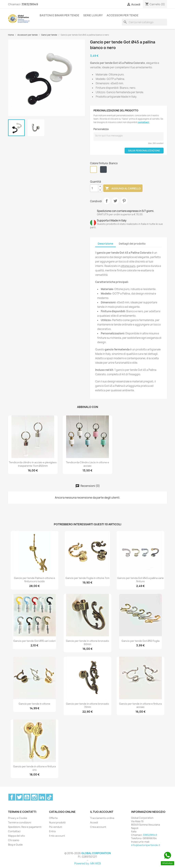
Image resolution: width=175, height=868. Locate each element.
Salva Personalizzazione (144, 151)
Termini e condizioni (20, 822)
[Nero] (104, 170)
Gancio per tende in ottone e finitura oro (34, 768)
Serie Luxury (93, 15)
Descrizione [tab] (105, 244)
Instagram (34, 797)
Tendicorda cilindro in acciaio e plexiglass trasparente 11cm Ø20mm (33, 464)
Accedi (94, 822)
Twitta (115, 201)
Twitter (19, 797)
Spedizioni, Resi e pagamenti (25, 827)
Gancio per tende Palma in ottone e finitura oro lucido (35, 580)
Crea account (98, 827)
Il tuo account (102, 812)
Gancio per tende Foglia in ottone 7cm (87, 578)
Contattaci (14, 831)
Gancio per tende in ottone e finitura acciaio (140, 705)
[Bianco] (94, 170)
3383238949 (30, 4)
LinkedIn (42, 797)
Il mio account (57, 836)
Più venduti (56, 827)
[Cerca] (144, 22)
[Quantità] (94, 188)
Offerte (53, 818)
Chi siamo (14, 840)
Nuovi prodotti (57, 822)
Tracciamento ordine (102, 818)
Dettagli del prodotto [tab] (132, 244)
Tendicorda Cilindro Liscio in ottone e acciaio (87, 464)
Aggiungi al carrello (123, 189)
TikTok (49, 797)
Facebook (12, 797)
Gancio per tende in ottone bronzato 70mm (87, 705)
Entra (52, 831)
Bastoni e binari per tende (59, 15)
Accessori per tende (123, 15)
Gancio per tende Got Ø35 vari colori (34, 641)
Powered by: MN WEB (88, 863)
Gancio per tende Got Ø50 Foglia (140, 641)
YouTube (27, 797)
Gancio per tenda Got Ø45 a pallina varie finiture (140, 580)
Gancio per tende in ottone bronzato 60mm (87, 643)
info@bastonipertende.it (146, 845)
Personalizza (101, 129)
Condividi (107, 201)
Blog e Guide (15, 845)
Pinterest (124, 201)
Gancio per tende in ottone (34, 704)
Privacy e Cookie (18, 818)
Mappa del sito (16, 836)
